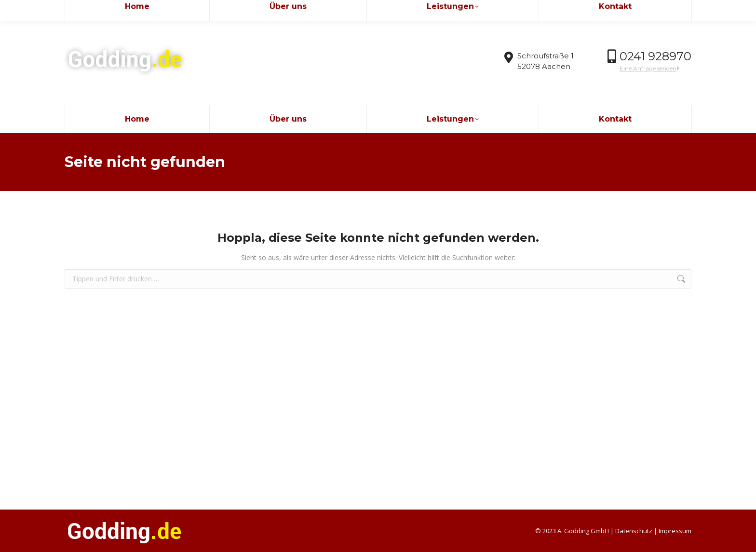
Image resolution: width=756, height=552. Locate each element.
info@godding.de (98, 9)
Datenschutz (634, 531)
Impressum (675, 531)
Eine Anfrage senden (649, 68)
